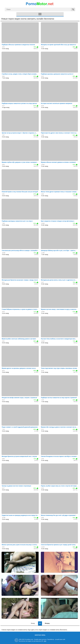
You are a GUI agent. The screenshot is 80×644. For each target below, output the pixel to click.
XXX (45, 641)
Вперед (47, 623)
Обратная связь (40, 635)
